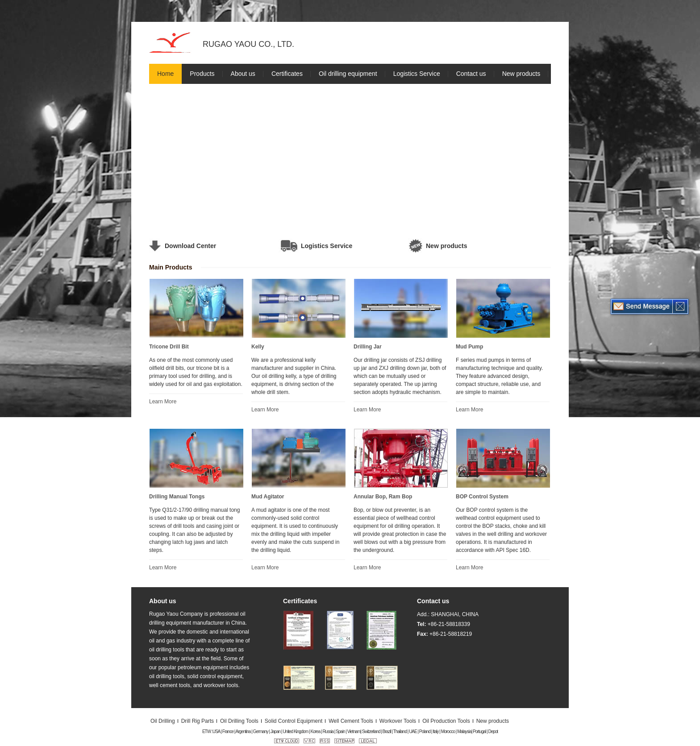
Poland (425, 731)
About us (243, 74)
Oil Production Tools (446, 721)
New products (521, 74)
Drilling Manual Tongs (177, 497)
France (228, 731)
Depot (493, 731)
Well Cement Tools (351, 721)
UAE (413, 731)
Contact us (471, 74)
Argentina (243, 731)
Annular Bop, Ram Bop (383, 497)
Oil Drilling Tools (239, 721)
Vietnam (354, 731)
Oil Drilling (163, 721)
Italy (435, 731)
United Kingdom (295, 731)
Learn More (163, 402)
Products (202, 74)
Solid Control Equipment (294, 721)
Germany (261, 731)
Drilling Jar (368, 347)
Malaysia (464, 731)
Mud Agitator (268, 497)
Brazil (387, 731)
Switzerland (371, 731)
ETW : (207, 731)
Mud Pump (469, 347)
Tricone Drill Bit (169, 347)
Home (165, 74)
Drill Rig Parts (198, 721)
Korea (316, 731)
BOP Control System (482, 497)
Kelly (258, 347)
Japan (275, 731)
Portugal (479, 731)
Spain (340, 731)
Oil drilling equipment (348, 74)
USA (216, 731)
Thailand (400, 731)
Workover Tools (398, 721)
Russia (328, 731)
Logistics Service (417, 74)
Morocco (448, 731)
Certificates (287, 74)
